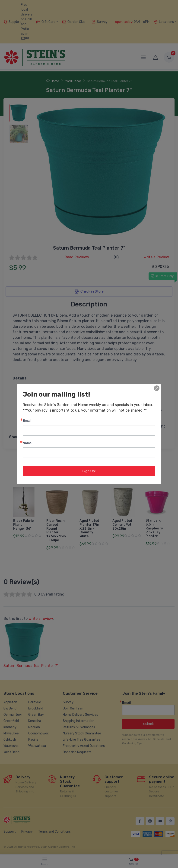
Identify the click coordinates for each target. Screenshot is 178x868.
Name (27, 443)
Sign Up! (89, 471)
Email (27, 420)
